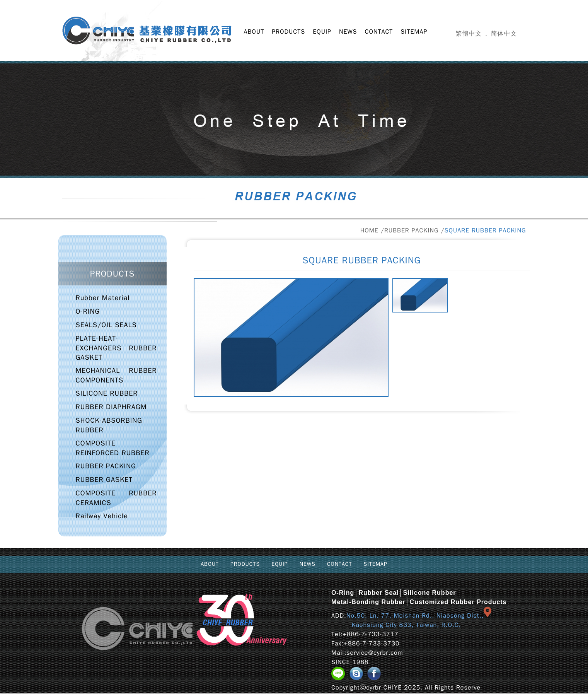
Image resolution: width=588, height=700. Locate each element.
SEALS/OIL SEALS (106, 325)
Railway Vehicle (102, 516)
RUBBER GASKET (104, 480)
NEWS (348, 32)
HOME (369, 230)
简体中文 (504, 34)
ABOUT (254, 32)
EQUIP (322, 32)
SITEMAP (414, 32)
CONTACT (379, 32)
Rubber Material (103, 298)
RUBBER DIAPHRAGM (111, 407)
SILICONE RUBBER (107, 393)
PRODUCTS (288, 32)
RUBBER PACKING (412, 230)
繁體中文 (469, 34)
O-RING (88, 311)
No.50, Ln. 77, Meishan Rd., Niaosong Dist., (415, 616)
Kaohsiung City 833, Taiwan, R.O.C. (396, 625)
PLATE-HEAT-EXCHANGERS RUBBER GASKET (116, 348)
